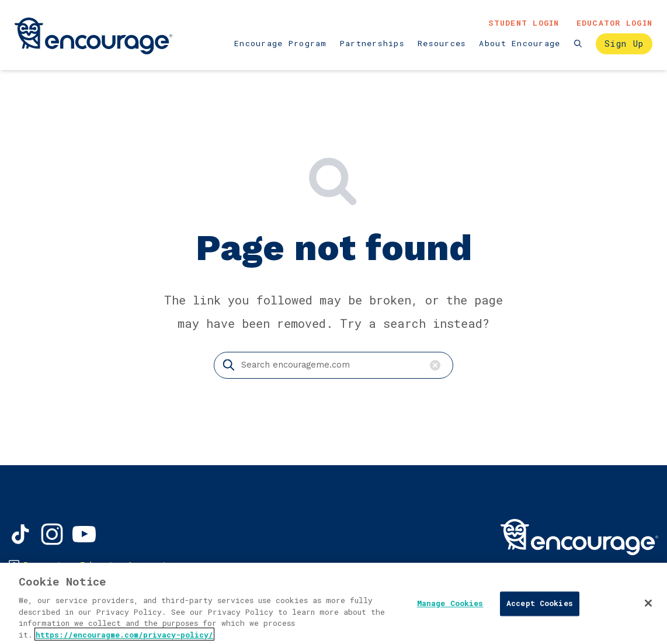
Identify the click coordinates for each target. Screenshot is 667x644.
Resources (442, 43)
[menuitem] (281, 44)
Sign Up (624, 44)
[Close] (648, 606)
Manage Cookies (450, 606)
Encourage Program (281, 43)
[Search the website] (579, 44)
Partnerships (372, 43)
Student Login (524, 23)
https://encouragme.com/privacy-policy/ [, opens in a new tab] (124, 637)
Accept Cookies (540, 606)
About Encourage (520, 43)
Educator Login (614, 23)
